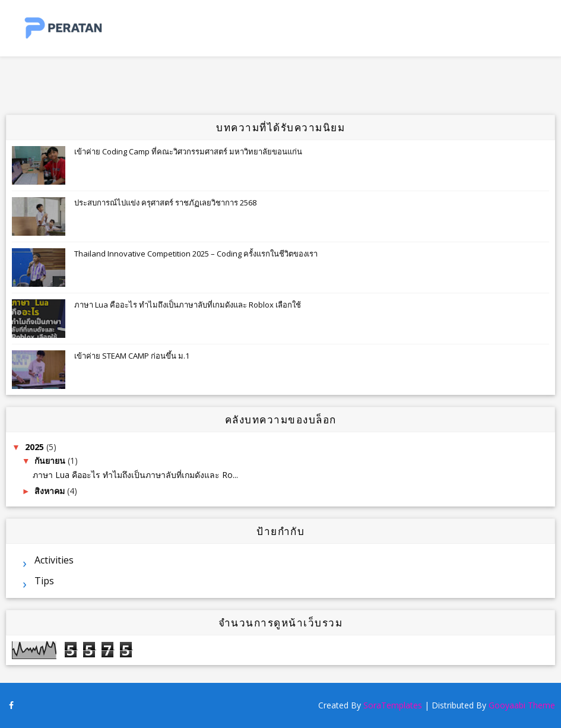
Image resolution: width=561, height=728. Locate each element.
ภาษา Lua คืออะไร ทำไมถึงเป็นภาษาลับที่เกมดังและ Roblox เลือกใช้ (188, 305)
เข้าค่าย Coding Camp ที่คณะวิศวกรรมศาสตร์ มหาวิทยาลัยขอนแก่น (188, 151)
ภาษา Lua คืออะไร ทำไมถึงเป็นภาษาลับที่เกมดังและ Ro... (135, 475)
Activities (54, 560)
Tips (44, 581)
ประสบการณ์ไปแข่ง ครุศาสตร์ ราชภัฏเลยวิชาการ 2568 (165, 202)
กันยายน (51, 460)
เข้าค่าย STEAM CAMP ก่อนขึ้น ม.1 (132, 356)
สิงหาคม (51, 491)
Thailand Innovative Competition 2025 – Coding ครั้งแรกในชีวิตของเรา (196, 254)
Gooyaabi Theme (522, 705)
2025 (36, 447)
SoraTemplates (393, 705)
